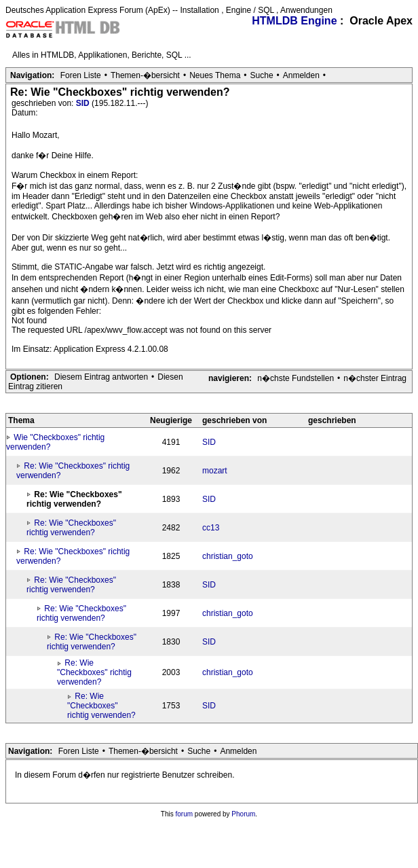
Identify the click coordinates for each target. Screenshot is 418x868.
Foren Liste (81, 75)
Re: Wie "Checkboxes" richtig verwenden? (71, 528)
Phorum (243, 814)
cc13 (211, 528)
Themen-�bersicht (145, 75)
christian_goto (228, 556)
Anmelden (301, 75)
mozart (215, 471)
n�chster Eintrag (375, 378)
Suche (262, 75)
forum (185, 814)
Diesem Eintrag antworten (101, 377)
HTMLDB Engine (294, 21)
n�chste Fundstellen (296, 378)
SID (84, 103)
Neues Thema (215, 75)
